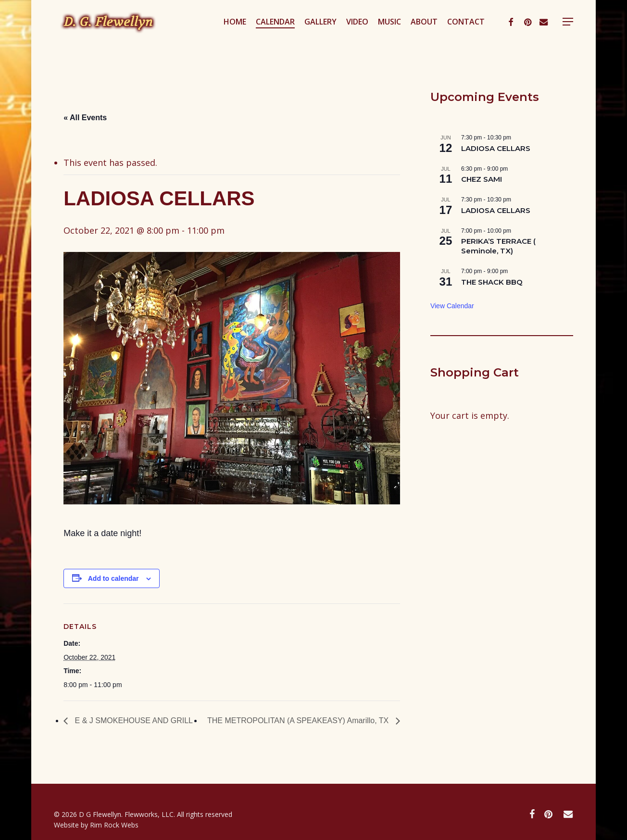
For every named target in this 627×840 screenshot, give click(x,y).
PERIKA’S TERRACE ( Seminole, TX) (498, 246)
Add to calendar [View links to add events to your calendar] (113, 578)
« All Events (85, 118)
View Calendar (452, 306)
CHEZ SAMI (482, 179)
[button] (568, 35)
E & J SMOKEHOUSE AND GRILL (133, 721)
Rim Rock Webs (114, 825)
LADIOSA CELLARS (496, 148)
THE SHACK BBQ (492, 282)
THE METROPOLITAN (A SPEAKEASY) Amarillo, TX (299, 721)
